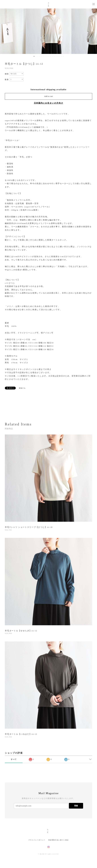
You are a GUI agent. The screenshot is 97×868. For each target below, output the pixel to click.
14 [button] (58, 56)
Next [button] (93, 31)
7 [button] (45, 56)
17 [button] (64, 56)
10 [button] (51, 56)
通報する (22, 388)
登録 (76, 806)
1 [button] (34, 56)
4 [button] (40, 56)
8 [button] (47, 56)
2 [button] (36, 56)
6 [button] (43, 56)
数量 (7, 80)
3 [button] (38, 56)
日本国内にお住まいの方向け (49, 103)
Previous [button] (4, 31)
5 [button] (41, 56)
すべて (14, 759)
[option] (48, 31)
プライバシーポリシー (37, 840)
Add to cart (48, 96)
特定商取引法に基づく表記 (58, 840)
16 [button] (62, 56)
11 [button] (52, 56)
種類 (7, 74)
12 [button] (54, 56)
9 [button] (49, 56)
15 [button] (60, 56)
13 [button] (56, 56)
